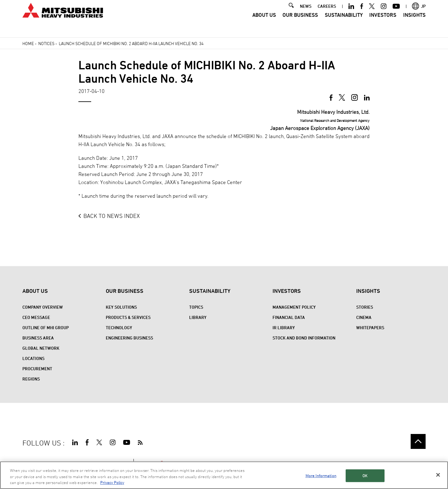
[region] (224, 475)
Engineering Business (129, 338)
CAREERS (327, 14)
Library (198, 317)
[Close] (438, 475)
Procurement (37, 369)
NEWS (306, 14)
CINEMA (364, 317)
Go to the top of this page (418, 441)
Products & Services (128, 317)
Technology (119, 328)
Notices (46, 43)
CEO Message (36, 317)
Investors (383, 23)
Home (28, 43)
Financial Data (289, 317)
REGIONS (31, 379)
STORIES (365, 307)
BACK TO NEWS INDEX (112, 216)
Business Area (38, 338)
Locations (33, 358)
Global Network (41, 348)
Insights (414, 23)
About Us (264, 23)
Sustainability (344, 23)
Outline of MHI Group (46, 328)
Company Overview (43, 307)
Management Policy (294, 307)
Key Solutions (121, 307)
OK (365, 475)
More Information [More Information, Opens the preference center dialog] (321, 475)
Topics (196, 307)
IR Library (284, 328)
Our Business (300, 23)
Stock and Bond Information (304, 338)
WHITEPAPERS (370, 328)
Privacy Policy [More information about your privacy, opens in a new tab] (112, 482)
